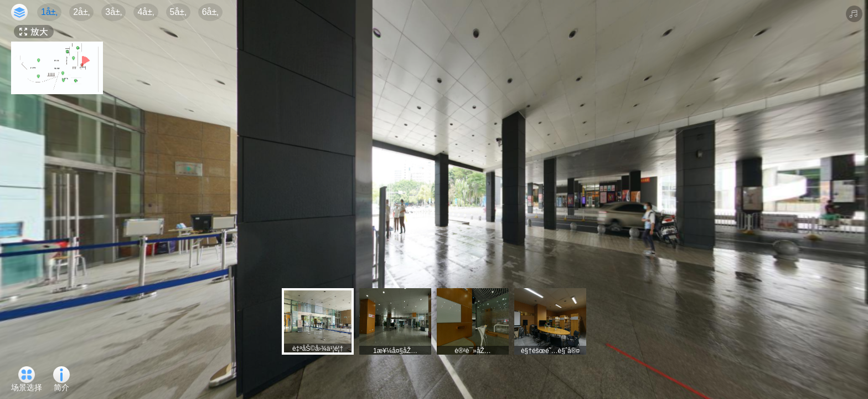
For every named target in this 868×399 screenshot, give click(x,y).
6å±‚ (210, 12)
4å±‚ (146, 12)
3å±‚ (113, 12)
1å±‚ (49, 12)
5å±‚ (178, 12)
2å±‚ (81, 12)
